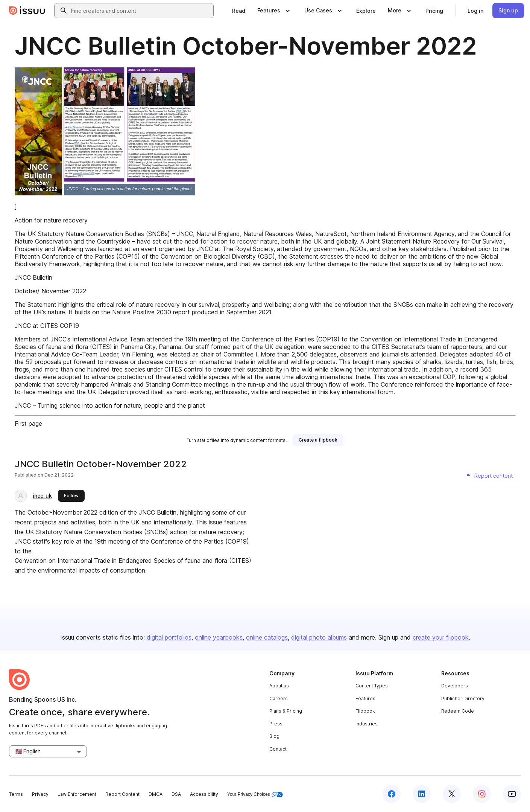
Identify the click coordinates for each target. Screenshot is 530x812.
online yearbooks (219, 637)
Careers (279, 699)
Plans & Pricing (286, 711)
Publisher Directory (463, 699)
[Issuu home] (27, 11)
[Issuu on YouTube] (512, 794)
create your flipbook (441, 637)
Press (276, 724)
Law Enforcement (77, 794)
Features (365, 699)
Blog (274, 736)
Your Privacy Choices (255, 794)
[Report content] (489, 476)
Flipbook (365, 711)
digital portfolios (169, 637)
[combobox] (141, 11)
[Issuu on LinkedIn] (422, 794)
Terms (16, 794)
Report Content (122, 794)
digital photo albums (319, 637)
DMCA (156, 794)
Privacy (40, 794)
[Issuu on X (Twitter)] (452, 794)
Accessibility (204, 794)
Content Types (372, 686)
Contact (278, 749)
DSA (176, 794)
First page (28, 424)
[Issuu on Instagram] (482, 794)
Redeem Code (458, 711)
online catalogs (267, 637)
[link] (239, 11)
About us (279, 686)
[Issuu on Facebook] (392, 794)
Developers (455, 686)
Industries (367, 724)
